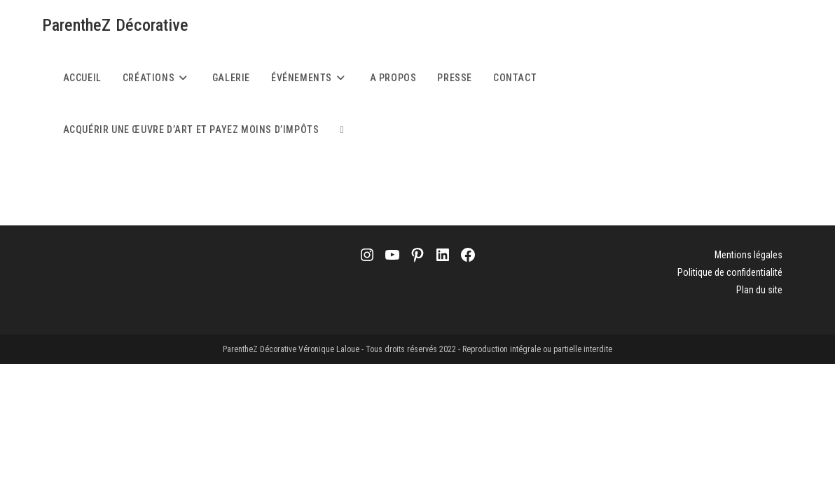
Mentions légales (748, 255)
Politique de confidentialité (730, 272)
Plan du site (759, 290)
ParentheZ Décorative (116, 25)
